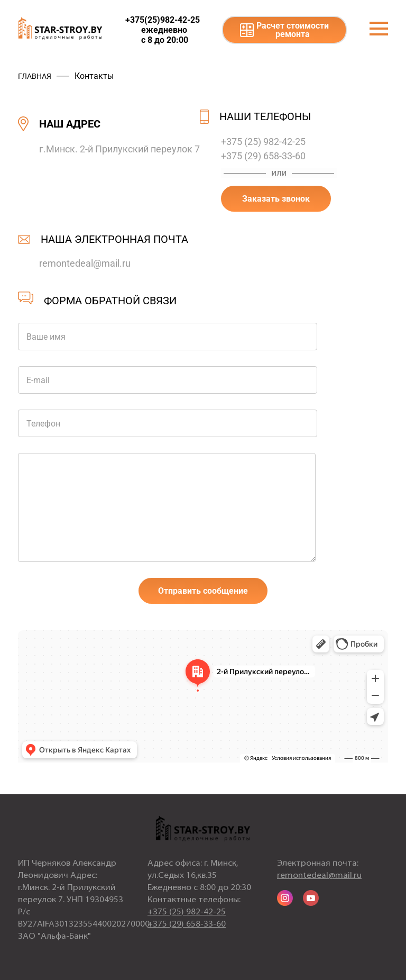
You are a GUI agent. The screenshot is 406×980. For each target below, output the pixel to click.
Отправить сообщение (203, 591)
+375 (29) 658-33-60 (263, 156)
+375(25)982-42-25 (163, 20)
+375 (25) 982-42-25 (263, 142)
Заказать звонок (276, 199)
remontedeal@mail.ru (85, 263)
